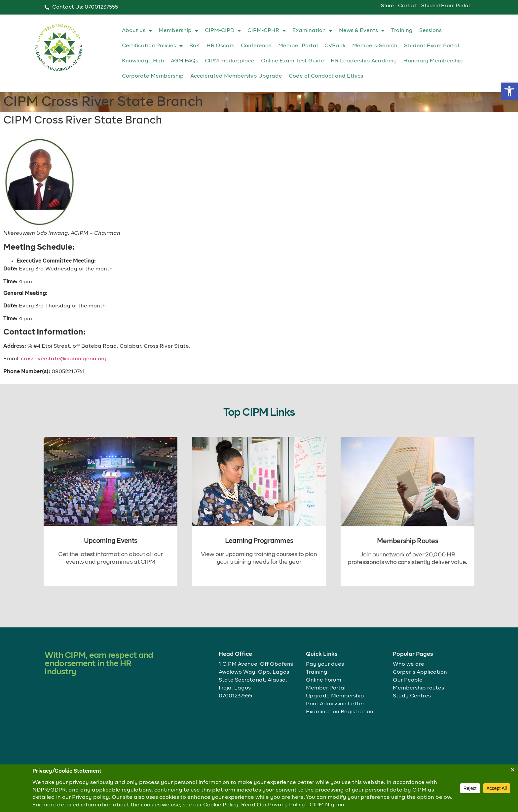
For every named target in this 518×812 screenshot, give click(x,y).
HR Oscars (220, 46)
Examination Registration (340, 712)
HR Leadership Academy (364, 61)
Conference (256, 46)
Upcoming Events (111, 541)
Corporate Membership (153, 76)
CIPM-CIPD (223, 31)
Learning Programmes (259, 541)
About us (137, 31)
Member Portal (298, 46)
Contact (407, 6)
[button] (509, 91)
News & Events (362, 31)
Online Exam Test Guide (293, 61)
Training (402, 31)
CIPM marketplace (230, 61)
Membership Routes (407, 541)
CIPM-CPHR (267, 31)
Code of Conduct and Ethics (326, 76)
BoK (195, 46)
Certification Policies (152, 46)
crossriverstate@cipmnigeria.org (64, 359)
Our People (408, 680)
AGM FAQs (185, 61)
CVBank (335, 46)
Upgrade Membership (335, 696)
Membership (178, 31)
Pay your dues (325, 664)
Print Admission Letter (335, 704)
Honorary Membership (433, 61)
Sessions (430, 31)
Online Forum (324, 680)
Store (387, 6)
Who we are (408, 664)
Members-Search (375, 46)
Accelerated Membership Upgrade (236, 76)
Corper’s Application (420, 672)
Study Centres (412, 696)
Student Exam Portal (445, 6)
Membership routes (418, 688)
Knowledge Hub (143, 61)
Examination (312, 31)
